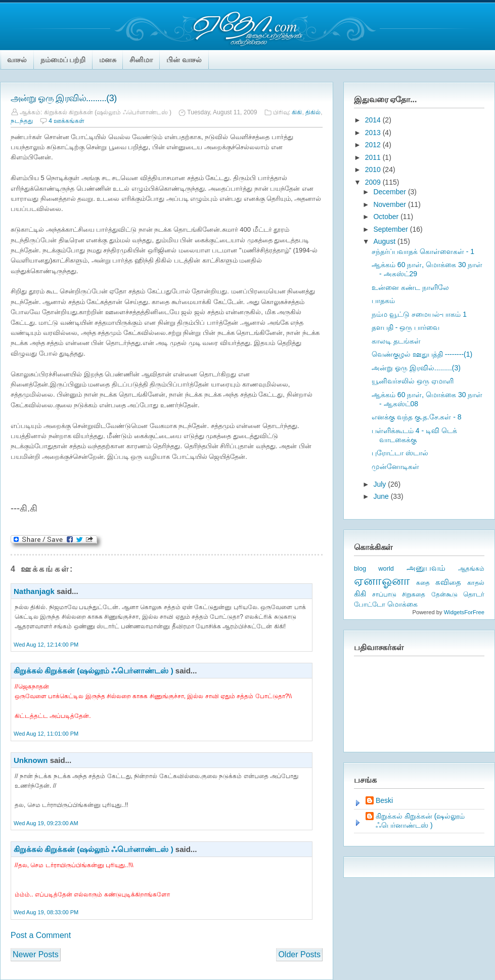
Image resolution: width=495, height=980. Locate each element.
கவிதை (448, 582)
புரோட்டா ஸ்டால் (400, 453)
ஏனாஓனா (382, 581)
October (387, 217)
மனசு (108, 60)
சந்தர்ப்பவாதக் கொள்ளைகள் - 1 (423, 251)
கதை (423, 583)
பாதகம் (383, 301)
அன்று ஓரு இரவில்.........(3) (64, 98)
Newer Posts (36, 954)
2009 (374, 182)
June (382, 496)
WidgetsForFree (464, 612)
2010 (374, 169)
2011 (374, 157)
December (390, 192)
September (391, 229)
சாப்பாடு (384, 594)
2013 (374, 133)
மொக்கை (402, 604)
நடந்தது (22, 121)
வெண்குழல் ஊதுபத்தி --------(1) (422, 354)
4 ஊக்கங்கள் (66, 121)
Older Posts (299, 954)
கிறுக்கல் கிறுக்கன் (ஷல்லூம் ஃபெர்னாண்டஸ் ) (94, 671)
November (390, 204)
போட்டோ (370, 605)
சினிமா (141, 60)
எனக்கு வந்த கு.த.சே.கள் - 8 (417, 417)
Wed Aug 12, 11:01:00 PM (46, 734)
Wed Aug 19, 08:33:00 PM (46, 912)
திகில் (313, 112)
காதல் (476, 583)
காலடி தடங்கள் (396, 341)
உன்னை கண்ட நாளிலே (410, 287)
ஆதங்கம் (471, 569)
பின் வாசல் (184, 60)
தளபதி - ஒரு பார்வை (406, 327)
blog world (374, 568)
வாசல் (17, 60)
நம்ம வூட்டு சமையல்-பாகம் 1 (419, 314)
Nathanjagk (34, 591)
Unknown (31, 760)
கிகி (297, 112)
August (385, 241)
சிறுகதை (414, 594)
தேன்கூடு (444, 594)
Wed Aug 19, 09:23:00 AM (46, 823)
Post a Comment (41, 935)
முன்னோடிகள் (395, 466)
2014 (374, 120)
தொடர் (474, 594)
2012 (374, 145)
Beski (384, 800)
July (380, 484)
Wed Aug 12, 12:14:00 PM (46, 645)
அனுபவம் (426, 568)
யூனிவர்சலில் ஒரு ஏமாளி (413, 381)
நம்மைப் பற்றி (63, 60)
